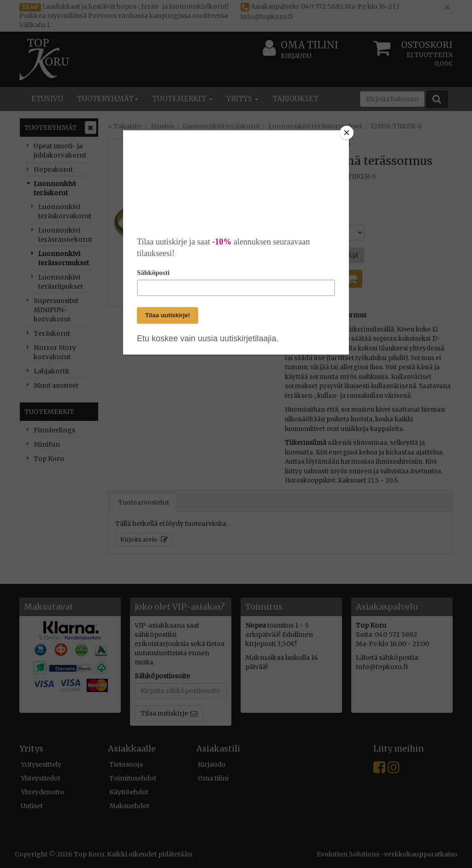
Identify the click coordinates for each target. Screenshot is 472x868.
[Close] (347, 133)
